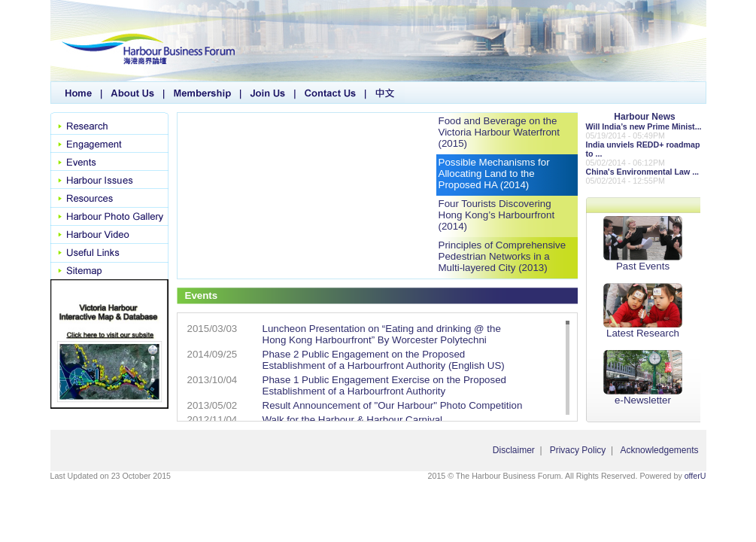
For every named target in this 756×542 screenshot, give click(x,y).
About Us (134, 93)
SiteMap (109, 270)
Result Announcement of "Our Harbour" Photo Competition (393, 405)
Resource (109, 198)
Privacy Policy (578, 450)
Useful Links (109, 252)
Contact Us (331, 93)
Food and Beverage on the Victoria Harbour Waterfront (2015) (499, 132)
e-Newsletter (643, 378)
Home (77, 93)
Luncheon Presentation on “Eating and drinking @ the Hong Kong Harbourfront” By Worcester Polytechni (382, 334)
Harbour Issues (109, 180)
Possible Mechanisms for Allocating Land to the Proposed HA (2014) (494, 174)
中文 (386, 93)
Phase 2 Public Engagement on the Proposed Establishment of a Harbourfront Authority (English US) (384, 360)
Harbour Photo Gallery (109, 216)
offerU (695, 476)
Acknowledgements (659, 450)
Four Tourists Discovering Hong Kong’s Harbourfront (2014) (497, 215)
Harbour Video (109, 234)
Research (109, 123)
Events (109, 162)
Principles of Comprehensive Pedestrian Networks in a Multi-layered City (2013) (502, 256)
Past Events (643, 244)
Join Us (269, 93)
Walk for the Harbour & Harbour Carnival (353, 420)
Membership (203, 93)
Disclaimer (514, 450)
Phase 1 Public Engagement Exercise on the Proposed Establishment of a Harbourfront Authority (385, 385)
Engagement (109, 144)
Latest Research (643, 311)
